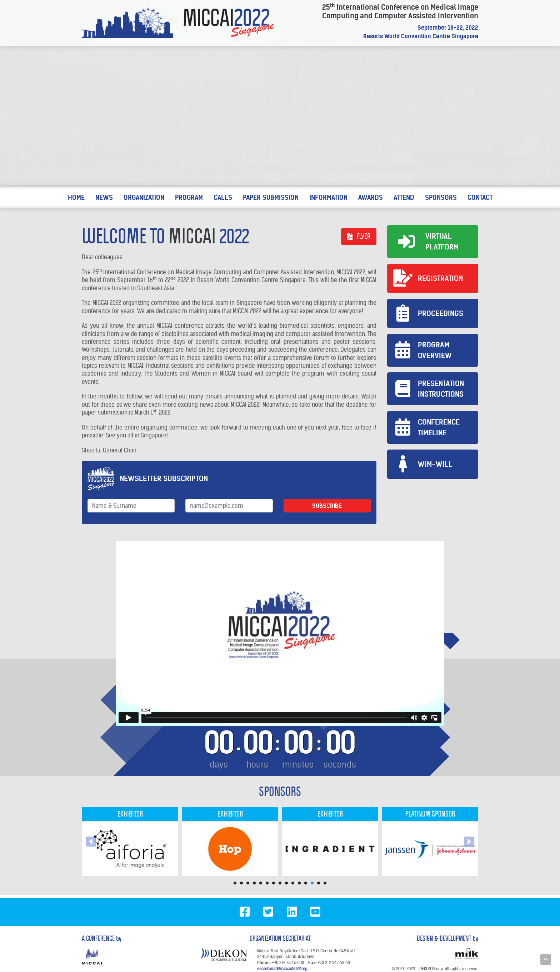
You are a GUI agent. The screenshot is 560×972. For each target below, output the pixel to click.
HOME (76, 197)
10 (293, 883)
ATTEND (404, 197)
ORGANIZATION (144, 197)
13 (312, 883)
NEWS (104, 197)
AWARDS (371, 197)
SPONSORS (441, 197)
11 (299, 883)
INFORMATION (328, 197)
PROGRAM (189, 197)
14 (319, 883)
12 (306, 883)
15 (325, 883)
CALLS (223, 197)
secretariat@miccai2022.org (282, 969)
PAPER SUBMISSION (271, 197)
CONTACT (480, 197)
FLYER (359, 236)
